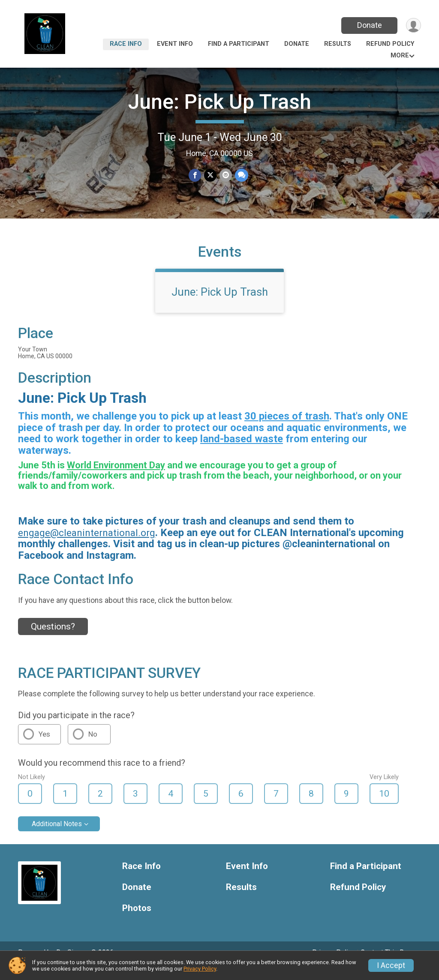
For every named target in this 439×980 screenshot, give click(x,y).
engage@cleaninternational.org (87, 545)
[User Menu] (413, 25)
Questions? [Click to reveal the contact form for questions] (53, 638)
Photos (137, 920)
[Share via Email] (225, 175)
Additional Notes (57, 836)
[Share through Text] (241, 175)
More (400, 55)
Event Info (175, 44)
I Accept (391, 965)
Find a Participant (239, 44)
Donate (369, 25)
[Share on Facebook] (195, 175)
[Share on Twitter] (210, 175)
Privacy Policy (200, 969)
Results (338, 44)
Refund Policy (390, 44)
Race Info (126, 44)
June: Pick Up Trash (220, 102)
